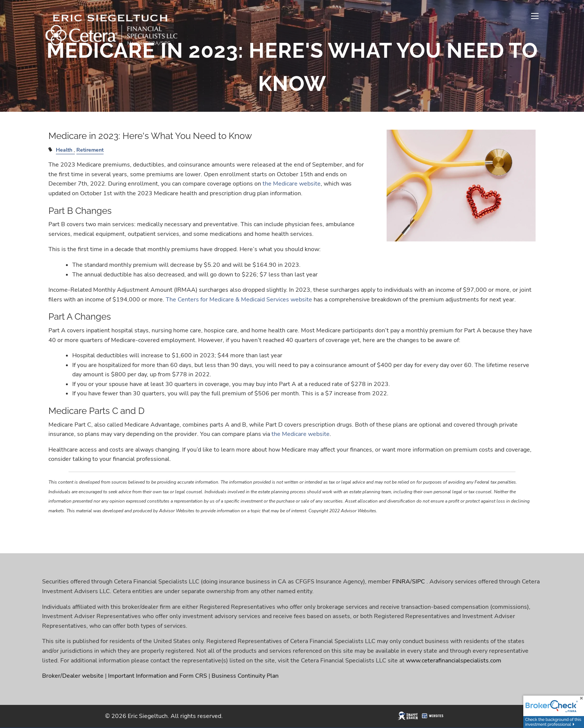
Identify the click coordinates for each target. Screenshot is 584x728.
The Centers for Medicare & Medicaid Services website (239, 300)
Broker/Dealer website (73, 676)
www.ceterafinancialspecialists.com (454, 661)
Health (64, 150)
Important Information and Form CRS (158, 676)
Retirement (90, 150)
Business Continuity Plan (245, 676)
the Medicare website (292, 184)
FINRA (401, 582)
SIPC (418, 582)
